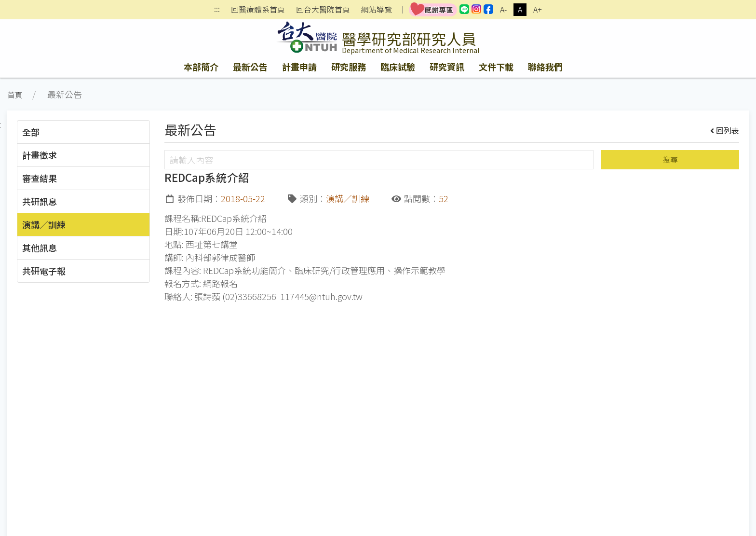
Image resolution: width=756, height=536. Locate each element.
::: (217, 10)
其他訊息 (40, 247)
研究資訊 (447, 67)
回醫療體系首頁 (258, 10)
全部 (31, 132)
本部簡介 (201, 67)
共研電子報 (44, 271)
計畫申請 (299, 67)
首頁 (15, 95)
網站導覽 (377, 10)
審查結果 (40, 178)
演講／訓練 (44, 224)
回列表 (725, 130)
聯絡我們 (545, 67)
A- (503, 9)
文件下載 (496, 67)
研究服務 (349, 67)
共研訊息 (40, 201)
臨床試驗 (398, 67)
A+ (538, 9)
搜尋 (670, 159)
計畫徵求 (40, 155)
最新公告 (250, 67)
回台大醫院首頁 (323, 10)
